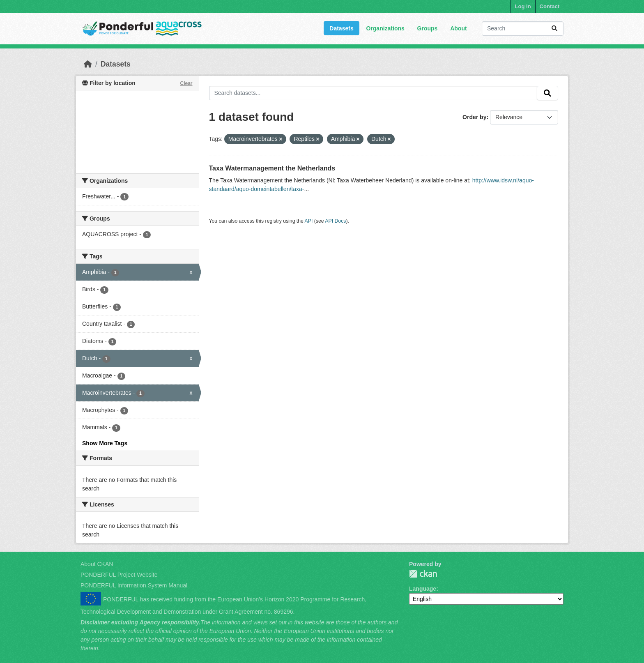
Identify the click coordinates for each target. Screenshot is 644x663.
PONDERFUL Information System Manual (134, 585)
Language (423, 589)
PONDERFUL (423, 574)
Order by (474, 117)
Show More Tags (105, 443)
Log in (523, 6)
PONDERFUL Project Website (119, 575)
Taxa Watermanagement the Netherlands (272, 168)
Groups (428, 28)
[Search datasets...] (523, 29)
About (458, 28)
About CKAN (97, 564)
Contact (550, 6)
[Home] (88, 64)
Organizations (385, 28)
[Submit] (554, 29)
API (309, 221)
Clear (186, 83)
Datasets (341, 28)
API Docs (335, 221)
